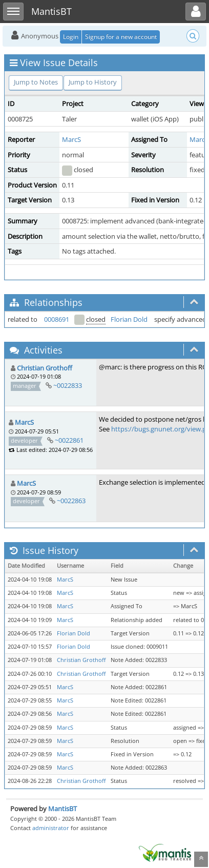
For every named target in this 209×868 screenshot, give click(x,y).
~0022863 (71, 501)
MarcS (71, 139)
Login (71, 37)
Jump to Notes (36, 82)
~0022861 (69, 440)
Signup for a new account (121, 37)
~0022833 (68, 385)
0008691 (57, 319)
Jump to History (93, 82)
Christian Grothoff (45, 368)
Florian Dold (129, 319)
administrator (51, 828)
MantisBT (62, 809)
